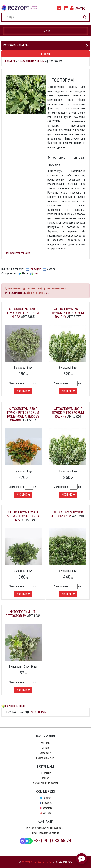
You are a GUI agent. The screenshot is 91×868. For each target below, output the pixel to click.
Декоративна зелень (31, 61)
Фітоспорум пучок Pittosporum (67, 514)
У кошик (23, 391)
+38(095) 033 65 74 (45, 841)
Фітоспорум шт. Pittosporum (21, 614)
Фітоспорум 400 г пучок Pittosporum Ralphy (68, 413)
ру (84, 7)
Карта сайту (45, 753)
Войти (46, 54)
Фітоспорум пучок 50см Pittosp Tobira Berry (23, 516)
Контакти (45, 743)
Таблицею (35, 269)
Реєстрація (46, 773)
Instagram (45, 808)
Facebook (45, 803)
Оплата (46, 748)
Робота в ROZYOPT (46, 758)
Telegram (45, 798)
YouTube (45, 813)
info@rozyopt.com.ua (49, 833)
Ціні (36, 273)
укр (78, 7)
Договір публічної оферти (46, 783)
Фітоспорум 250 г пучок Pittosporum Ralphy (68, 313)
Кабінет (45, 778)
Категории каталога (16, 45)
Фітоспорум (39, 712)
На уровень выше (15, 706)
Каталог (10, 61)
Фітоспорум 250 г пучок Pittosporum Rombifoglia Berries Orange (23, 414)
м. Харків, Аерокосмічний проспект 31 (45, 828)
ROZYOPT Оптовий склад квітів (36, 862)
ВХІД (47, 293)
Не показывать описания (18, 253)
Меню (46, 31)
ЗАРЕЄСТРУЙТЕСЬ (15, 293)
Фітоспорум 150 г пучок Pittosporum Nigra (23, 313)
